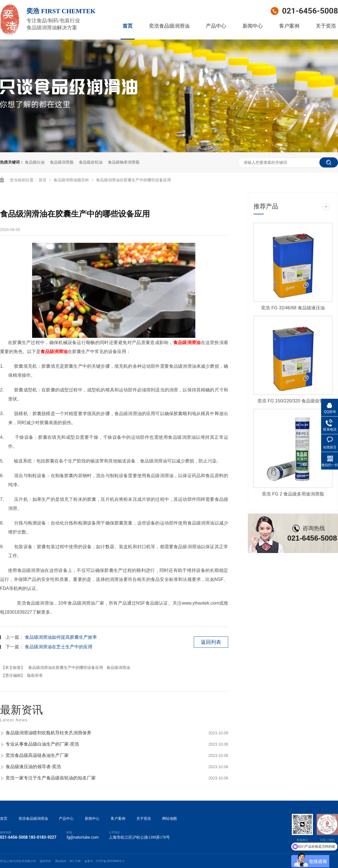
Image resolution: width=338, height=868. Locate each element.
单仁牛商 (75, 861)
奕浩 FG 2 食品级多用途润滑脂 (293, 494)
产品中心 (216, 26)
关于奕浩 (326, 26)
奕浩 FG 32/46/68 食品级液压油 (293, 308)
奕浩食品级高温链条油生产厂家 (37, 755)
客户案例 (289, 26)
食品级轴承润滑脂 (124, 162)
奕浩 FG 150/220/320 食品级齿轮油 (293, 401)
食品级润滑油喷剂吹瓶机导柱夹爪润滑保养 (48, 733)
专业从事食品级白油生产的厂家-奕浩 (42, 744)
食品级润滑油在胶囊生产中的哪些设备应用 (134, 180)
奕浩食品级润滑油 (169, 26)
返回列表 (211, 642)
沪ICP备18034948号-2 (110, 861)
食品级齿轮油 (91, 162)
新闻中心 (253, 26)
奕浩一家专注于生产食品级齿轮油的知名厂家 (51, 778)
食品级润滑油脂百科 (72, 180)
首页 (128, 26)
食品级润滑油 (187, 342)
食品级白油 (35, 162)
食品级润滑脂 (62, 162)
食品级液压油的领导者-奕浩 (33, 767)
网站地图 (170, 819)
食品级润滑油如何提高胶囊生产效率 (61, 637)
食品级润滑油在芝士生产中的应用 (59, 647)
